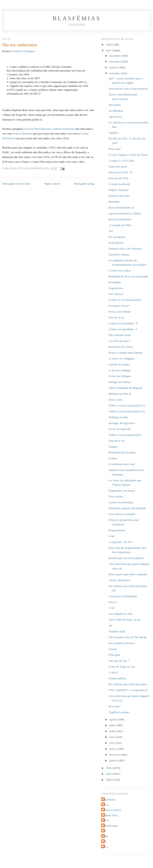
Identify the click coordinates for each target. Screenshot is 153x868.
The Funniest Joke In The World (127, 637)
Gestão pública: (118, 678)
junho (113, 731)
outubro (114, 67)
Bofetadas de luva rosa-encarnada (128, 276)
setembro (115, 73)
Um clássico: (116, 294)
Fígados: (114, 133)
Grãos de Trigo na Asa (121, 667)
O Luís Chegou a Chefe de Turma (128, 155)
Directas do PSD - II (120, 172)
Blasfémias (77, 18)
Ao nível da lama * (120, 341)
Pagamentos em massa (122, 491)
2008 (109, 45)
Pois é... (113, 602)
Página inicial (52, 184)
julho (113, 725)
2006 (109, 768)
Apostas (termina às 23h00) (125, 213)
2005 (109, 774)
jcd (104, 841)
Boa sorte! (115, 706)
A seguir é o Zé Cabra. (122, 161)
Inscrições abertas (119, 254)
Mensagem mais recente (16, 184)
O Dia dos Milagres (120, 376)
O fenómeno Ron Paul (121, 464)
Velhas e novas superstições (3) (127, 405)
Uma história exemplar (122, 514)
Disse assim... (117, 496)
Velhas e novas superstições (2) (127, 411)
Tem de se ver (117, 441)
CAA (105, 805)
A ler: (112, 536)
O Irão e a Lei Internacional (125, 300)
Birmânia (114, 202)
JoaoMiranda (110, 826)
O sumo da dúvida (119, 184)
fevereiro (115, 755)
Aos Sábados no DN (120, 614)
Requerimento (117, 530)
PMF (105, 836)
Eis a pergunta (117, 237)
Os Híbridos (116, 111)
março (113, 749)
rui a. (105, 847)
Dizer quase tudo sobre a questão (128, 574)
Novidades (115, 282)
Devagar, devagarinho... (122, 423)
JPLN (106, 820)
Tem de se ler (116, 317)
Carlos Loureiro (112, 810)
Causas (113, 649)
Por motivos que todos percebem (128, 684)
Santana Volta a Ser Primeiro (125, 249)
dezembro (116, 56)
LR (104, 831)
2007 (109, 50)
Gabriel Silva (110, 815)
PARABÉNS (116, 243)
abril (112, 743)
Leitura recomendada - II (123, 323)
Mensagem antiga (84, 184)
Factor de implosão (120, 429)
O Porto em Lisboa (120, 270)
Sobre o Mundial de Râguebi (125, 388)
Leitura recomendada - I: (123, 329)
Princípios (114, 655)
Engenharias (116, 288)
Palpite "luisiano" (119, 190)
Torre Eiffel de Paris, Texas (124, 620)
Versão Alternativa (119, 580)
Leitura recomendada (121, 502)
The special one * (119, 661)
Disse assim (115, 400)
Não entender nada (119, 335)
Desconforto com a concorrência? (128, 89)
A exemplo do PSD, (120, 225)
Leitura (113, 458)
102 (111, 231)
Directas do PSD (118, 178)
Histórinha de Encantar (122, 452)
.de (110, 625)
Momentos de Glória (121, 347)
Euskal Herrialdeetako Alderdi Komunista (50, 129)
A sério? (113, 672)
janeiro (114, 760)
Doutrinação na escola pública (126, 558)
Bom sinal (114, 149)
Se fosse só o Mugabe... (122, 359)
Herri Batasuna (23, 133)
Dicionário (115, 105)
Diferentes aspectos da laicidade (127, 508)
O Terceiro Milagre (120, 370)
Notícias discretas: (119, 196)
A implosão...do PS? (120, 542)
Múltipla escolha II (120, 394)
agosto (114, 719)
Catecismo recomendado (123, 596)
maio (113, 737)
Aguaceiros (115, 117)
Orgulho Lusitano (119, 712)
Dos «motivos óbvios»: (122, 643)
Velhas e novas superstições (125, 435)
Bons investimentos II (121, 208)
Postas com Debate (120, 312)
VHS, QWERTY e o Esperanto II (128, 690)
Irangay (113, 447)
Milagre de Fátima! (120, 382)
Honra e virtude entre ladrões (126, 353)
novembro (116, 62)
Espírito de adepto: (119, 364)
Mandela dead (117, 631)
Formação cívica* (119, 306)
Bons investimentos (120, 219)
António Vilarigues (23, 51)
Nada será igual (118, 166)
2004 (109, 780)
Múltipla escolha (118, 417)
